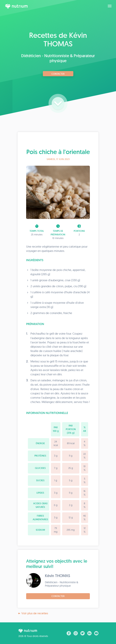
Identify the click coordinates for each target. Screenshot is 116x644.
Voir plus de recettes (33, 613)
